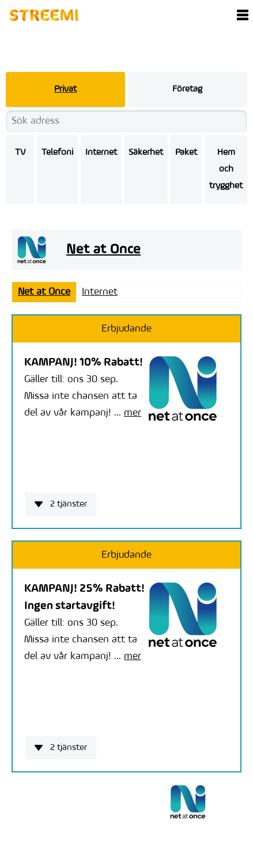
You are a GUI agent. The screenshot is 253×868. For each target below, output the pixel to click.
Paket (186, 153)
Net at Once (44, 292)
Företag (187, 89)
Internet (101, 153)
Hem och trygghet (226, 169)
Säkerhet (146, 153)
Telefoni (57, 153)
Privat (65, 89)
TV (20, 153)
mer (133, 413)
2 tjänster (61, 504)
